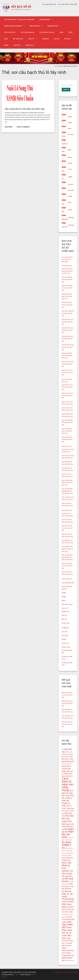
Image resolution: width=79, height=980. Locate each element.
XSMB (61, 32)
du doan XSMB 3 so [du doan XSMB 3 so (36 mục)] (67, 845)
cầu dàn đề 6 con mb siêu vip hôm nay (67, 330)
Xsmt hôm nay (35, 26)
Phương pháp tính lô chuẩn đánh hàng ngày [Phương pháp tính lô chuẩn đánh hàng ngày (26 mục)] (68, 903)
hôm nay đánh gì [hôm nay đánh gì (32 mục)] (66, 864)
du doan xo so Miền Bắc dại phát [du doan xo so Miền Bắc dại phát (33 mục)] (68, 833)
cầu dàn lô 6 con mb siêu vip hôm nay (67, 387)
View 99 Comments (23, 127)
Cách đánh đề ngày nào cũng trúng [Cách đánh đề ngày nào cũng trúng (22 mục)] (68, 793)
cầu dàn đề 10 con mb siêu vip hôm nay (68, 347)
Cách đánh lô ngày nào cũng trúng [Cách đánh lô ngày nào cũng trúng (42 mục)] (68, 784)
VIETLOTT (31, 39)
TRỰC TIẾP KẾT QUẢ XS (47, 32)
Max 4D (70, 163)
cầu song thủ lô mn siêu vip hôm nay (67, 566)
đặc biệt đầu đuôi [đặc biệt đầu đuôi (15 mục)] (69, 961)
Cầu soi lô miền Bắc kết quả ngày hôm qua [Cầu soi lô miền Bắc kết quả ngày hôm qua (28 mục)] (68, 819)
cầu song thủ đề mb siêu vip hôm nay (67, 423)
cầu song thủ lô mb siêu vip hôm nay (25, 109)
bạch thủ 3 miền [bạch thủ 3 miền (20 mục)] (67, 759)
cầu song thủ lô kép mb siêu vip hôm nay (67, 431)
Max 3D (70, 157)
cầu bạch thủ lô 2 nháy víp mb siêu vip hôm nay (67, 271)
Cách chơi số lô (10, 32)
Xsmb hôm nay (45, 20)
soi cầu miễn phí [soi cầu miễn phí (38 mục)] (67, 924)
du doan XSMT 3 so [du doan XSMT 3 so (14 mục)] (70, 848)
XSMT (6, 39)
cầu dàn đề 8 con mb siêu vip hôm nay (67, 339)
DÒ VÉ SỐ (67, 39)
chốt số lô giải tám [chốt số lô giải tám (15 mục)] (67, 764)
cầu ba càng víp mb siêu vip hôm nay (67, 279)
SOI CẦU (57, 39)
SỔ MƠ (6, 45)
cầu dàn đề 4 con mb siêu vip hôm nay (67, 322)
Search (66, 90)
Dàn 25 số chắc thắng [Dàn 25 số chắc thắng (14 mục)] (67, 851)
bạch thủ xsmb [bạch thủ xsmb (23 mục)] (68, 761)
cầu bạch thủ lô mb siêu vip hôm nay (67, 305)
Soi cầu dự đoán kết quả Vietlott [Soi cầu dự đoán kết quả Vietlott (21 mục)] (68, 919)
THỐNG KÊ (45, 39)
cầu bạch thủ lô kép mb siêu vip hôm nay (67, 296)
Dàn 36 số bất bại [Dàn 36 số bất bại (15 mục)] (66, 853)
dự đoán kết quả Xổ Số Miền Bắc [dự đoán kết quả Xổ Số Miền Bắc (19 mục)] (67, 858)
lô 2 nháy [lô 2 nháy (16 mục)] (71, 882)
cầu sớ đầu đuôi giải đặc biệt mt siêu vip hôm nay (67, 491)
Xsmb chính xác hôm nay (13, 26)
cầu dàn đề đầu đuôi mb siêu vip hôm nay (67, 355)
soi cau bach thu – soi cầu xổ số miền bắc (19, 20)
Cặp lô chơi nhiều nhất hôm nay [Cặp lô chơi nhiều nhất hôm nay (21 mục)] (68, 827)
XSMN (70, 32)
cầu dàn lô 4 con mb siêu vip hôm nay (67, 372)
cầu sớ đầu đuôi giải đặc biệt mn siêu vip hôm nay (67, 557)
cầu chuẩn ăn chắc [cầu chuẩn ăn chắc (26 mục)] (66, 803)
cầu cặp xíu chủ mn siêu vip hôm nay (67, 528)
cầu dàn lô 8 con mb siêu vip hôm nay (67, 396)
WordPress (17, 975)
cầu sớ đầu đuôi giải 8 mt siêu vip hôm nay (67, 483)
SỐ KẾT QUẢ (29, 45)
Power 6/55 (66, 623)
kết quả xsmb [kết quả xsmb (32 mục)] (67, 880)
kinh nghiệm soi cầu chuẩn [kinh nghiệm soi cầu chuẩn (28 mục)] (67, 871)
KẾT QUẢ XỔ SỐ (18, 39)
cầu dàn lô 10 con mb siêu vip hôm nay (68, 364)
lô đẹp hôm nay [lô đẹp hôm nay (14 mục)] (65, 884)
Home (56, 66)
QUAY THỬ (17, 45)
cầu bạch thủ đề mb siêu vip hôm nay (67, 288)
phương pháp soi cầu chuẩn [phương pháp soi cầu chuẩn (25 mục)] (67, 894)
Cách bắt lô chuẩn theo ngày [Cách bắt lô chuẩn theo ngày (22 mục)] (66, 769)
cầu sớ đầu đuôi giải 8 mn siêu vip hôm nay (67, 549)
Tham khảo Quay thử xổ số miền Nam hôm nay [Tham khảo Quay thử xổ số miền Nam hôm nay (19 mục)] (67, 943)
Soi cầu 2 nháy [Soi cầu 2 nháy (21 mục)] (67, 912)
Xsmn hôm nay (53, 26)
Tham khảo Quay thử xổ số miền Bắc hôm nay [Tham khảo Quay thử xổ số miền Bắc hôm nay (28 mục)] (67, 933)
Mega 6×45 (65, 611)
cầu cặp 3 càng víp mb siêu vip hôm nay (68, 313)
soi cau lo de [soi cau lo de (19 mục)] (69, 909)
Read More (9, 127)
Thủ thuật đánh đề (27, 32)
